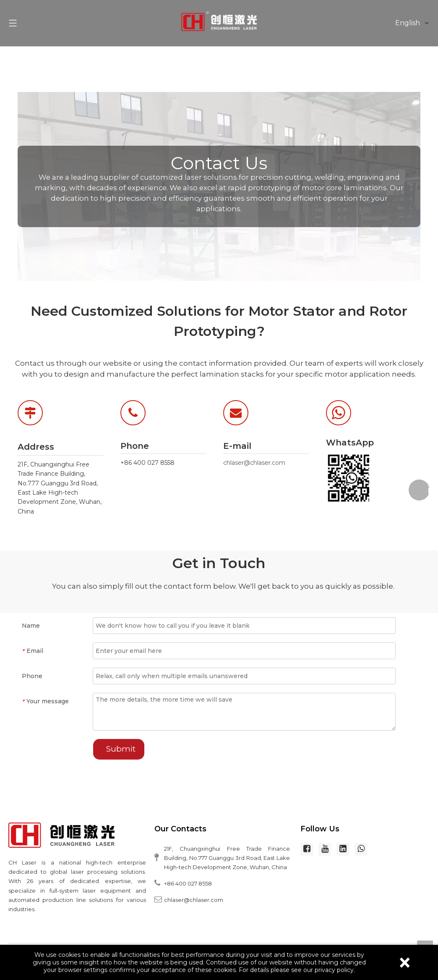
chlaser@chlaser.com (254, 463)
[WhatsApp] (352, 478)
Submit (121, 749)
